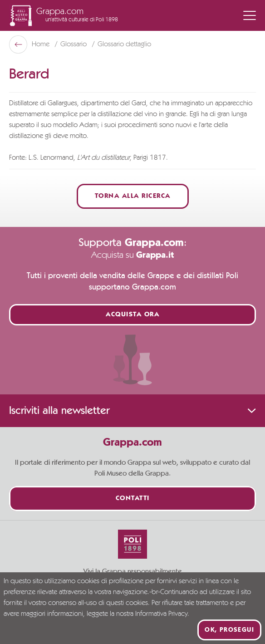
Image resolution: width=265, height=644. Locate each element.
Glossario (74, 44)
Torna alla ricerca (133, 196)
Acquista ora (132, 315)
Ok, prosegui (229, 630)
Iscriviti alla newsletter (132, 411)
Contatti (133, 499)
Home (42, 44)
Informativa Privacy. (162, 614)
